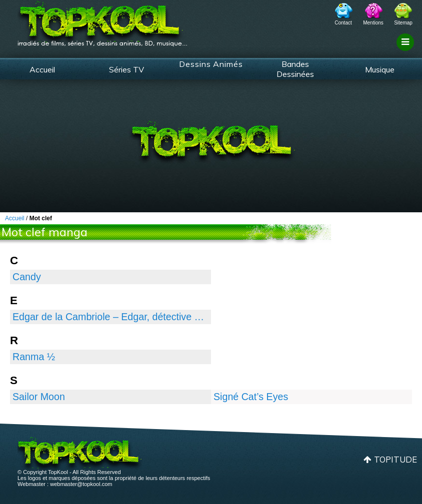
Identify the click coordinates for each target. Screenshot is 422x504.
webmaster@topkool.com (81, 484)
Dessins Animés (211, 64)
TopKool (102, 20)
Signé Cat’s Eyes (251, 397)
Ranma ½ (34, 357)
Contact (343, 23)
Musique (380, 69)
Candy (27, 277)
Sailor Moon (39, 397)
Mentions (373, 23)
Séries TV (126, 69)
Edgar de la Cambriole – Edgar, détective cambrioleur (110, 317)
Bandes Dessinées (295, 69)
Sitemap (403, 23)
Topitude (395, 459)
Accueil (42, 69)
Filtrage (407, 51)
